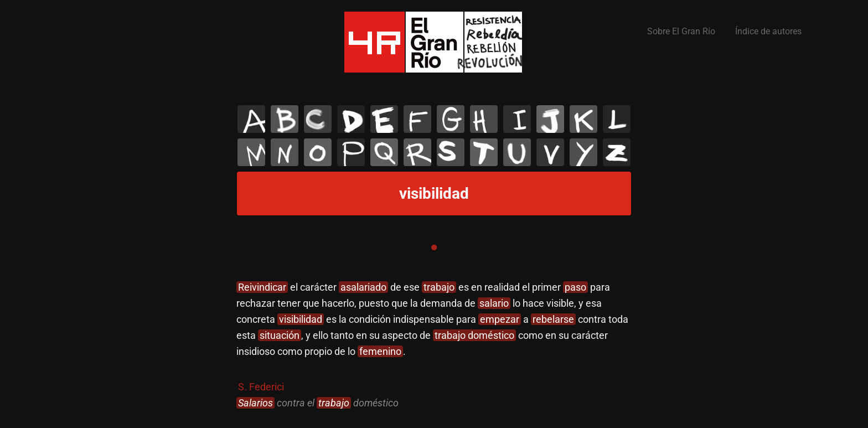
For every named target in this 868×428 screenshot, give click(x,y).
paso (575, 287)
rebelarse (553, 319)
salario (494, 303)
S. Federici (261, 387)
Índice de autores (768, 31)
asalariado (363, 287)
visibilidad (301, 319)
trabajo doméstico (474, 335)
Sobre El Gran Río (681, 31)
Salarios (255, 403)
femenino (380, 351)
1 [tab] (434, 247)
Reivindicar (262, 287)
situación (280, 335)
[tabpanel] (434, 346)
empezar (500, 319)
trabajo (439, 287)
